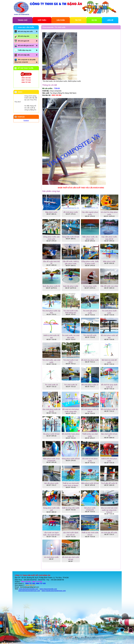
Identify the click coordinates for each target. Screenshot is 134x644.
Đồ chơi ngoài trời (24, 41)
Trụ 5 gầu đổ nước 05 (109, 483)
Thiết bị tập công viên (25, 50)
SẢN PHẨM (61, 20)
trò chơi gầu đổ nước (109, 533)
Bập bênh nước (51, 212)
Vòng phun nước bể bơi (71, 459)
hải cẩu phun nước (51, 483)
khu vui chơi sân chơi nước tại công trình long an (109, 510)
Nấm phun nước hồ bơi (90, 483)
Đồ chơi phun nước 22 (109, 409)
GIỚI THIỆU (42, 20)
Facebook (26, 121)
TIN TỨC (78, 20)
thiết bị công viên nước (71, 508)
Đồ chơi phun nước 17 (90, 385)
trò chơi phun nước (51, 557)
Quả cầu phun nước (71, 286)
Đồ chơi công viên (24, 36)
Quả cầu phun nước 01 (51, 286)
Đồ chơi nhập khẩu (24, 55)
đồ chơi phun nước (71, 212)
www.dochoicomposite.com (29, 589)
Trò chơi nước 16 (71, 385)
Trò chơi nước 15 (51, 385)
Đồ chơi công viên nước (25, 31)
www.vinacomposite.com (48, 589)
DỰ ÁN (94, 20)
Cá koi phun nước (90, 286)
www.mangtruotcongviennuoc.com (54, 591)
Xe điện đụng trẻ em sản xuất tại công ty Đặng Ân (30, 108)
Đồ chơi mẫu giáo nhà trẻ (26, 46)
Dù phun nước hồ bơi (51, 434)
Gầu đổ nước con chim (109, 286)
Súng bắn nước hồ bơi (71, 237)
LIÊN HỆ (110, 20)
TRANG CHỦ (23, 20)
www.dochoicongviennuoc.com (29, 591)
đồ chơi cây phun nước (90, 360)
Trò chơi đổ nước (90, 335)
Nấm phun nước (109, 261)
